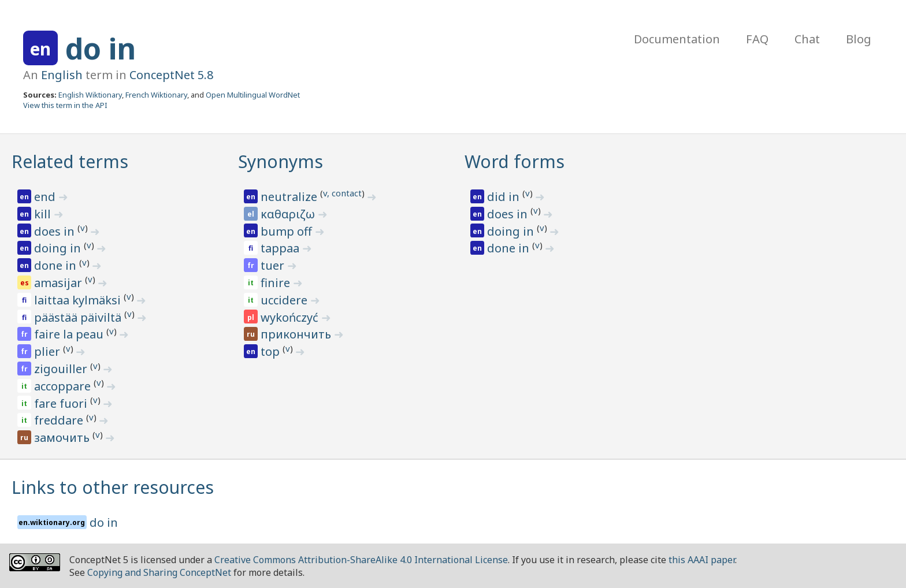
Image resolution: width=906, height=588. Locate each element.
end (46, 197)
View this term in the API (65, 105)
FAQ (757, 39)
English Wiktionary (90, 95)
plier (49, 351)
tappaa (281, 248)
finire (277, 283)
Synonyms (281, 161)
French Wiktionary (156, 95)
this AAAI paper (702, 560)
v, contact (342, 193)
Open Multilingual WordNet (253, 95)
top (272, 351)
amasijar (60, 283)
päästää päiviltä (79, 317)
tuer (274, 265)
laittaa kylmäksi (79, 300)
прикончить (297, 334)
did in (505, 197)
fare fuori (62, 403)
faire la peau (70, 334)
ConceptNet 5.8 (171, 75)
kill (44, 214)
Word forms (515, 161)
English (62, 75)
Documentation (677, 39)
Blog (859, 39)
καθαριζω (289, 214)
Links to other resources (113, 487)
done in (57, 265)
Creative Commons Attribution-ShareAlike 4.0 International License (361, 560)
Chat (807, 39)
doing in (59, 248)
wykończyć (291, 317)
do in (101, 49)
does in (56, 231)
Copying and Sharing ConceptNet (159, 572)
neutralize (290, 197)
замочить (63, 438)
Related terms (70, 161)
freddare (60, 420)
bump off (288, 231)
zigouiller (62, 369)
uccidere (285, 300)
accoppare (64, 386)
